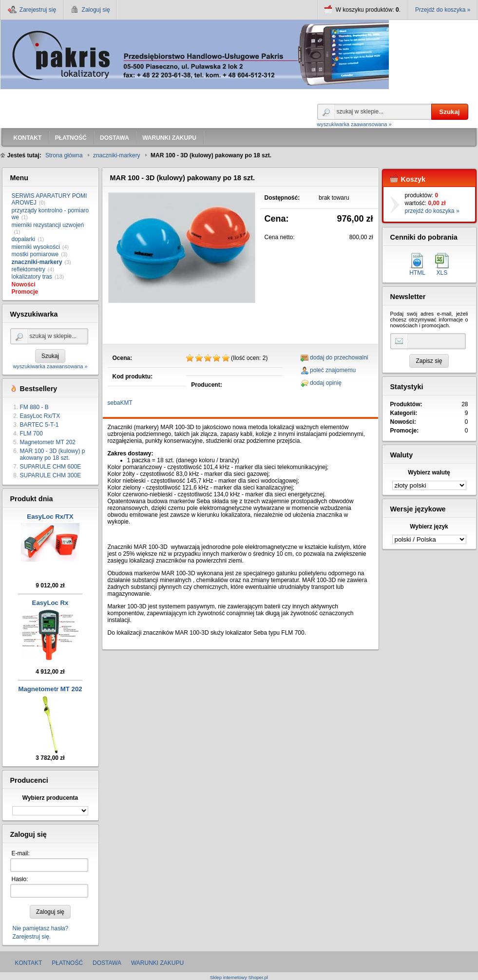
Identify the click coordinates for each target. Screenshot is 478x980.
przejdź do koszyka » (432, 211)
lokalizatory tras (32, 277)
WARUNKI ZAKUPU (157, 963)
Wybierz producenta (50, 798)
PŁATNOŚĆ (67, 963)
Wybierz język (429, 527)
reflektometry (29, 269)
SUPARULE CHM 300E (51, 475)
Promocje (25, 292)
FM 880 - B (34, 407)
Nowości (24, 284)
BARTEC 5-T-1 (39, 425)
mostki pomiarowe (35, 254)
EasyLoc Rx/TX (40, 416)
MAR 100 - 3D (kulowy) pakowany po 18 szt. (53, 454)
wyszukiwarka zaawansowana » (354, 124)
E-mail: (21, 853)
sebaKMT (120, 403)
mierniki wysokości (36, 247)
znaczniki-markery (37, 262)
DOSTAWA (107, 963)
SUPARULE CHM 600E (51, 467)
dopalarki (24, 239)
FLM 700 (31, 433)
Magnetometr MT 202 (48, 442)
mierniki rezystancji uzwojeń (48, 225)
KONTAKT (29, 963)
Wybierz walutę (429, 472)
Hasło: (20, 879)
